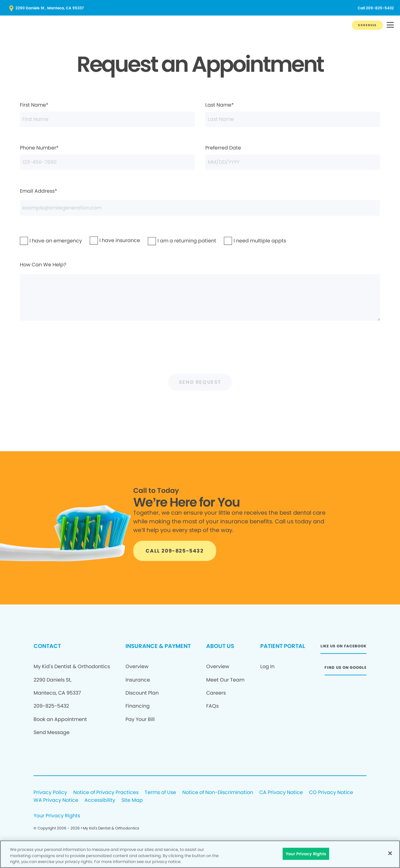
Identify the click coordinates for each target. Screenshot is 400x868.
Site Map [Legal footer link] (132, 800)
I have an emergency (40, 241)
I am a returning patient (169, 241)
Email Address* (200, 202)
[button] (390, 25)
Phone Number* (107, 157)
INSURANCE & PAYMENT (158, 646)
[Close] (390, 853)
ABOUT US (220, 646)
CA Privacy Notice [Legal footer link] (281, 793)
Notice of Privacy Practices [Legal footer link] (106, 793)
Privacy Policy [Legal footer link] (50, 793)
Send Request (200, 382)
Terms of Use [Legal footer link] (160, 793)
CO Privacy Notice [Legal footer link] (331, 793)
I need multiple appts (244, 241)
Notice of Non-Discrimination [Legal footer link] (218, 793)
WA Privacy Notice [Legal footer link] (56, 800)
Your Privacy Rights (57, 816)
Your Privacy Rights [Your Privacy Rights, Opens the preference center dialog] (306, 854)
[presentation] (200, 351)
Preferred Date (293, 157)
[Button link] (367, 25)
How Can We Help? (200, 291)
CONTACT (47, 646)
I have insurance (107, 240)
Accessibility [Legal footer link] (100, 800)
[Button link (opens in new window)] (200, 8)
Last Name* (293, 114)
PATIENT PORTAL (283, 646)
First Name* (107, 114)
